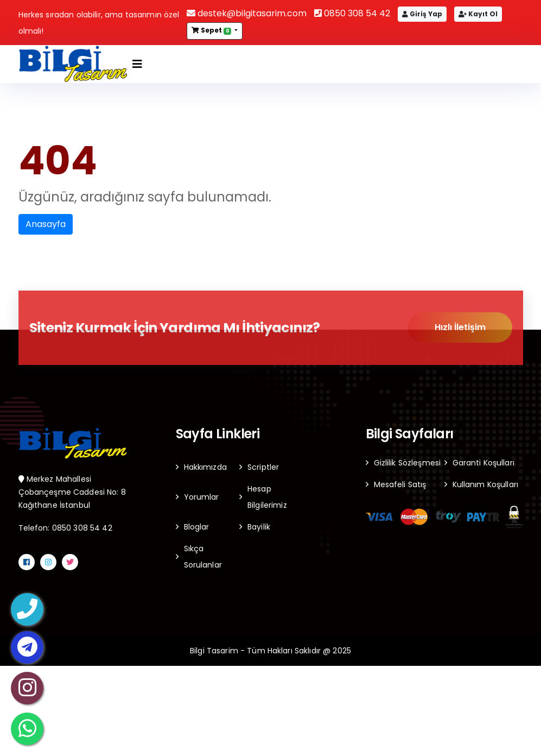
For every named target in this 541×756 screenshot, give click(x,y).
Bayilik (259, 527)
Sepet (212, 30)
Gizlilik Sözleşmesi (408, 463)
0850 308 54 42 (352, 13)
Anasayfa (46, 224)
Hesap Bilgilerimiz (267, 497)
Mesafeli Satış (400, 484)
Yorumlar (202, 497)
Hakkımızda (205, 467)
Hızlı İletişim (460, 328)
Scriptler (263, 467)
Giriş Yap (422, 14)
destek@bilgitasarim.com (247, 13)
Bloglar (197, 527)
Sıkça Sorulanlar (203, 557)
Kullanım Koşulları (486, 484)
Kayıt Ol (478, 14)
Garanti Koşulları (483, 463)
